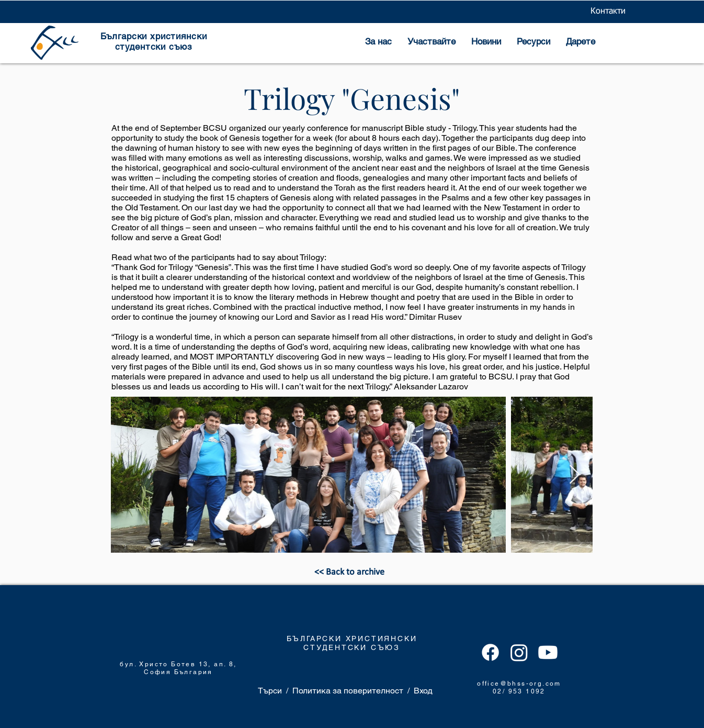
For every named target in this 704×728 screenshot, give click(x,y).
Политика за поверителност (348, 691)
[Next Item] (575, 475)
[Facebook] (490, 652)
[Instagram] (519, 652)
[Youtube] (548, 652)
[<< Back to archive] (349, 573)
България (194, 672)
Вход (423, 691)
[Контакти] (608, 12)
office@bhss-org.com (519, 684)
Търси (270, 691)
